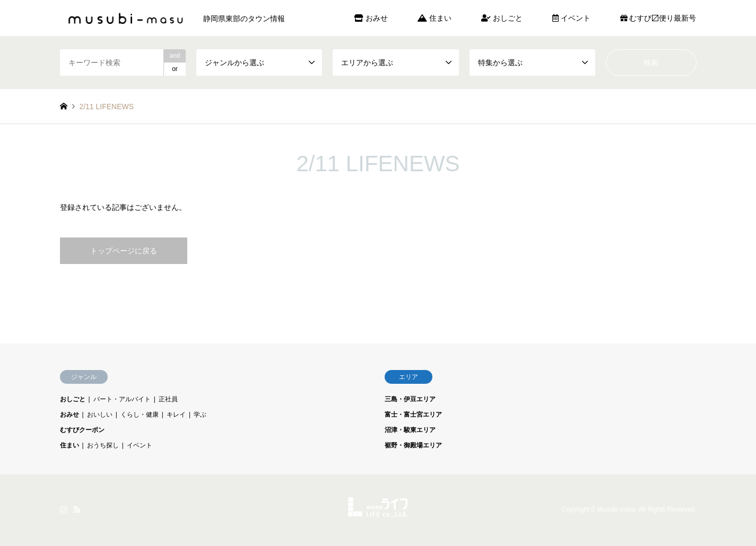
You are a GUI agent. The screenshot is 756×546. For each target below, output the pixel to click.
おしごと (502, 18)
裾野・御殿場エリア (413, 445)
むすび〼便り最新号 (658, 18)
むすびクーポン (82, 430)
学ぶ (200, 415)
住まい (435, 18)
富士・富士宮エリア (413, 415)
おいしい (100, 415)
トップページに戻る (124, 251)
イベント (571, 18)
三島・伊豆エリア (410, 399)
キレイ (176, 415)
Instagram (64, 509)
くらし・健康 (140, 415)
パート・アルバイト (122, 399)
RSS (77, 509)
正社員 (168, 399)
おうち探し (103, 445)
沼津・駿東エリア (410, 430)
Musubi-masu (616, 510)
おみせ (371, 18)
